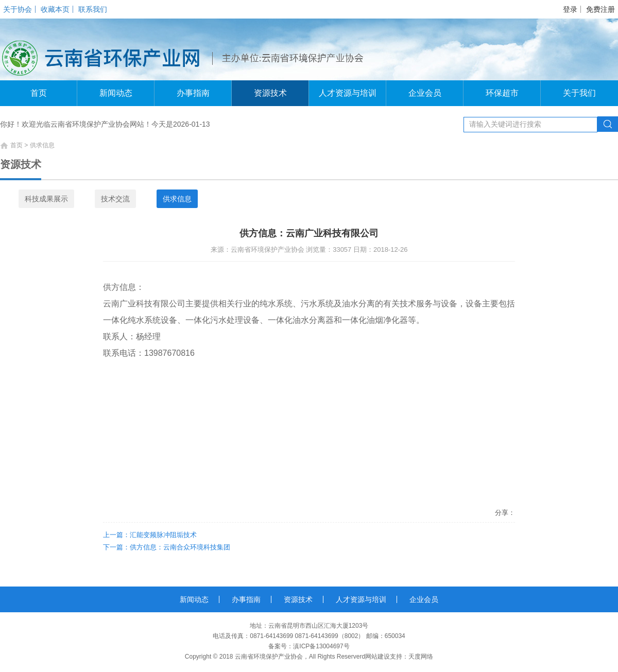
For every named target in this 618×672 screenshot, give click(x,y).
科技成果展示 (46, 199)
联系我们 (93, 9)
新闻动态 (116, 93)
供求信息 (177, 199)
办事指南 (193, 93)
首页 (39, 93)
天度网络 (421, 657)
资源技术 (270, 93)
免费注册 (600, 9)
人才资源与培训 (348, 93)
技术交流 (115, 199)
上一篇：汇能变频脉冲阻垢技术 (150, 535)
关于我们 (579, 93)
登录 (570, 9)
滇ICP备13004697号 (321, 646)
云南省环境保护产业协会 (269, 657)
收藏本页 (55, 9)
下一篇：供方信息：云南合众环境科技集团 (167, 547)
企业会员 (425, 93)
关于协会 (18, 9)
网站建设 (377, 657)
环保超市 (502, 93)
